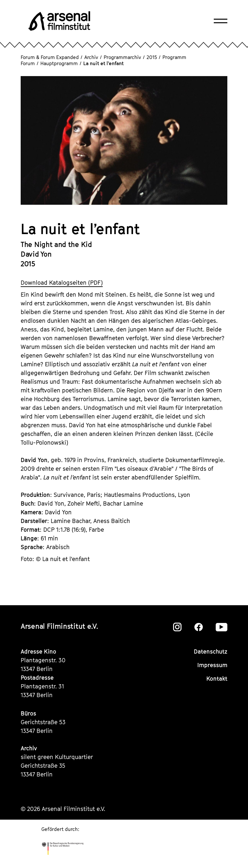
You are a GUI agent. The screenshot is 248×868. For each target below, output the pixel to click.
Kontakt (217, 679)
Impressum (212, 665)
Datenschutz (211, 651)
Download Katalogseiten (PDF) (62, 283)
